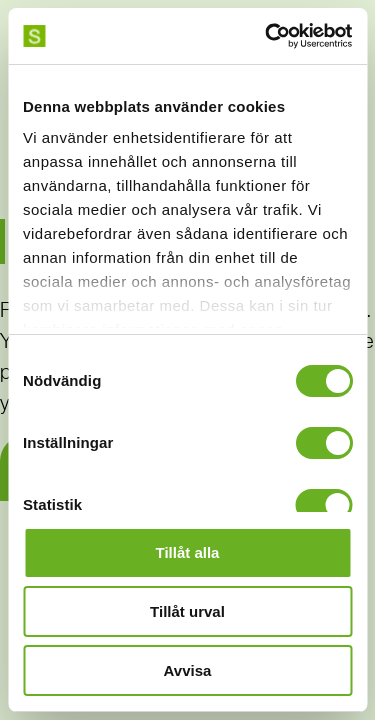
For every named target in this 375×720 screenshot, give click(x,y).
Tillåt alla (188, 552)
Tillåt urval (187, 611)
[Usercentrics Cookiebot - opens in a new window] (267, 36)
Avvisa (188, 670)
